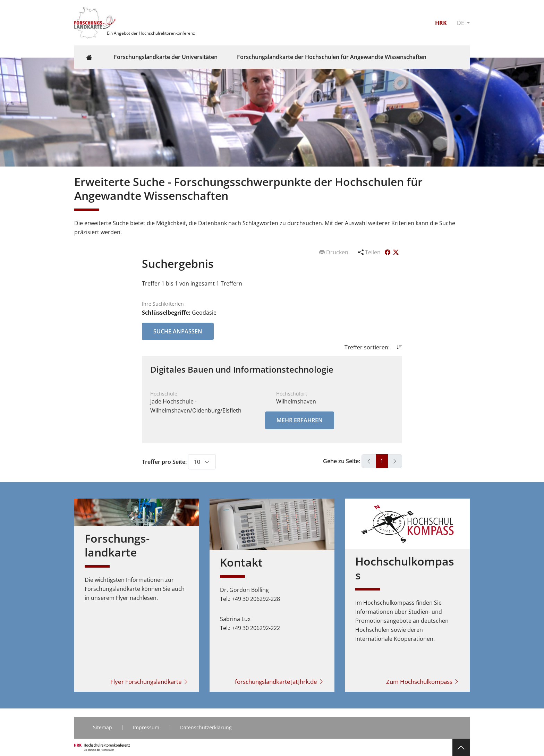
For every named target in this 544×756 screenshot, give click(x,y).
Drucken (334, 252)
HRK (441, 23)
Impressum (146, 727)
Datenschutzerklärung (206, 727)
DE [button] (461, 23)
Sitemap (103, 727)
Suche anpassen (178, 331)
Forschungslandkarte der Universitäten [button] (166, 57)
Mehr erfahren (300, 420)
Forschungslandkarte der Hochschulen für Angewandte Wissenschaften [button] (332, 57)
